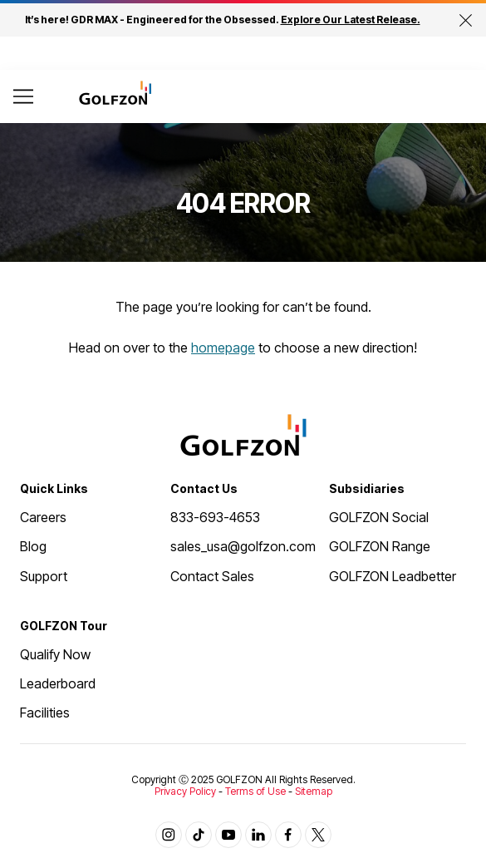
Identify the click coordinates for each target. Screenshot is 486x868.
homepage (223, 348)
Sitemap (314, 791)
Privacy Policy (185, 791)
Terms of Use (255, 791)
